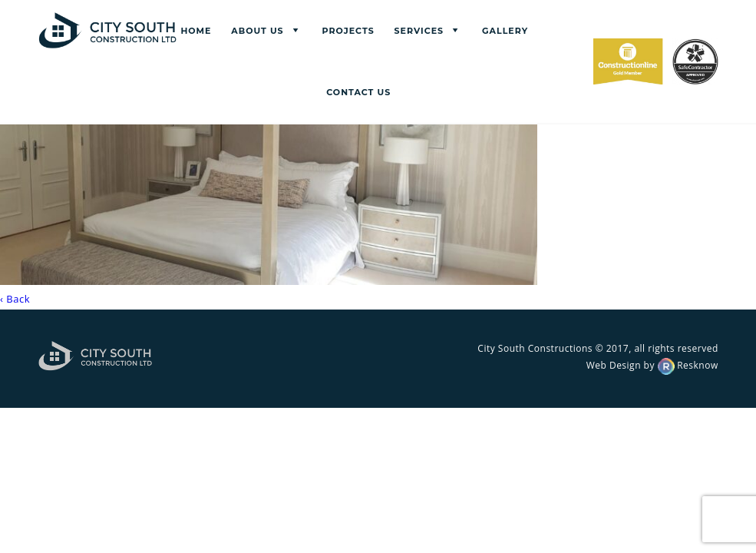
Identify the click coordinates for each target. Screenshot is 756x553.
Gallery (505, 31)
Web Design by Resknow (652, 365)
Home (196, 31)
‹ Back (15, 299)
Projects (348, 31)
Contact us (358, 92)
